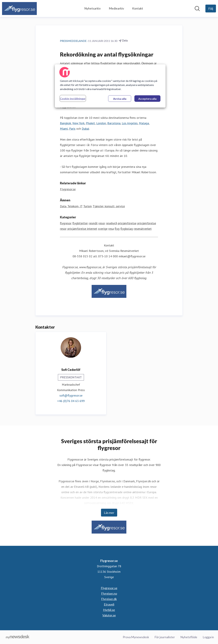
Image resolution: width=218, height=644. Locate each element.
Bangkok (65, 123)
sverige (103, 229)
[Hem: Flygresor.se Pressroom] (19, 9)
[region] (110, 86)
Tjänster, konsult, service (109, 206)
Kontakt (138, 8)
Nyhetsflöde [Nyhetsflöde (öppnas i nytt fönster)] (189, 637)
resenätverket (143, 229)
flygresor (66, 223)
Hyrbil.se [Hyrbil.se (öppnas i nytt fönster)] (109, 610)
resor (102, 223)
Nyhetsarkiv (92, 8)
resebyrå (111, 223)
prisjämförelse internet (82, 229)
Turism (88, 206)
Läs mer (109, 513)
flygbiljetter (80, 223)
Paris (72, 129)
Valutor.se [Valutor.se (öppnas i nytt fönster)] (109, 615)
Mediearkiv (116, 8)
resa (111, 229)
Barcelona (114, 123)
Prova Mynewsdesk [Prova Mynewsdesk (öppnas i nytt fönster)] (136, 637)
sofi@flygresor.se (71, 395)
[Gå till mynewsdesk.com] (18, 637)
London (101, 123)
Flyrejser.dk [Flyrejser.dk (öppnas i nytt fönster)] (109, 599)
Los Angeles (130, 123)
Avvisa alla (120, 99)
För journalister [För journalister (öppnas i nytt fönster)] (165, 637)
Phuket (90, 123)
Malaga (144, 123)
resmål (93, 223)
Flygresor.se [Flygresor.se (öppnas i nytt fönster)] (68, 189)
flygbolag (127, 229)
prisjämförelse (127, 223)
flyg (117, 229)
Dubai (85, 129)
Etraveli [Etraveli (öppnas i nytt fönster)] (109, 604)
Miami (64, 129)
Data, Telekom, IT (71, 206)
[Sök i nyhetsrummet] (197, 9)
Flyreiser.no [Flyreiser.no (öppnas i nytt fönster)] (109, 593)
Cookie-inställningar (73, 98)
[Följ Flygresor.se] (211, 9)
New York (78, 123)
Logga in (208, 637)
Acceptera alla (147, 99)
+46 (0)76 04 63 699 (71, 401)
